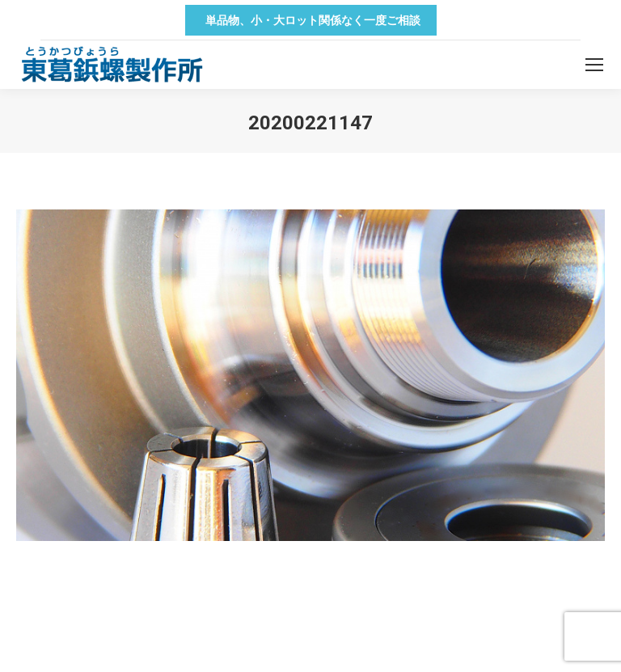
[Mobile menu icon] (594, 65)
